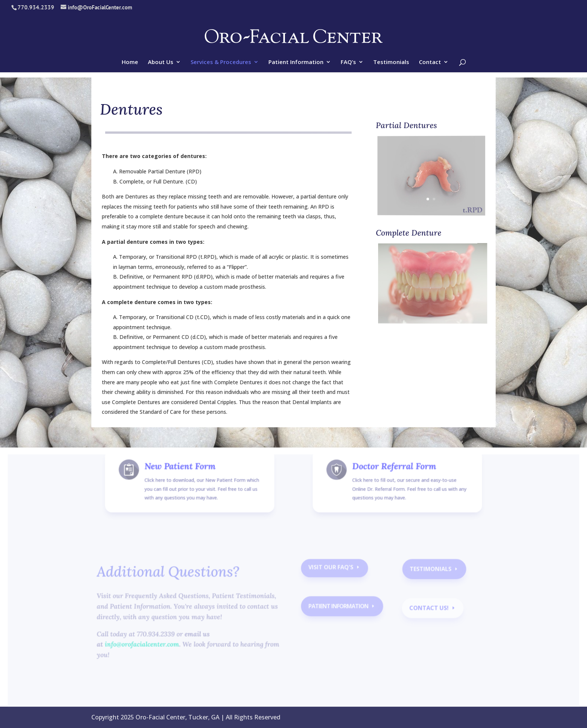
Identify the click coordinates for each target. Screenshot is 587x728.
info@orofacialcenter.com (146, 646)
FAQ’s (348, 62)
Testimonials (391, 62)
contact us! (426, 610)
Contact (430, 62)
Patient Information (296, 62)
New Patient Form (184, 476)
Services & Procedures (221, 62)
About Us (161, 62)
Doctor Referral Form (392, 476)
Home (130, 62)
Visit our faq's (330, 571)
